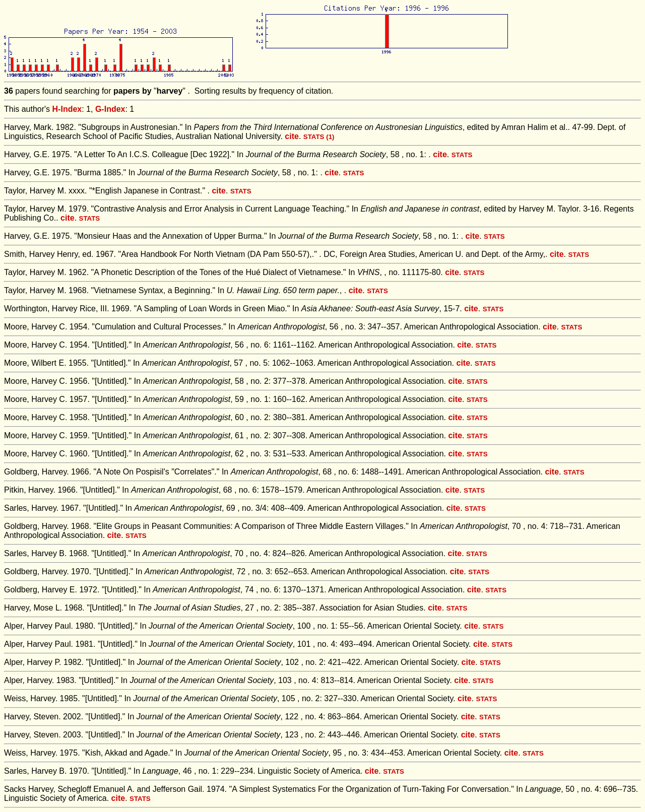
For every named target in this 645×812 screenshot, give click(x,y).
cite (292, 136)
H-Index (67, 109)
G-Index (110, 109)
